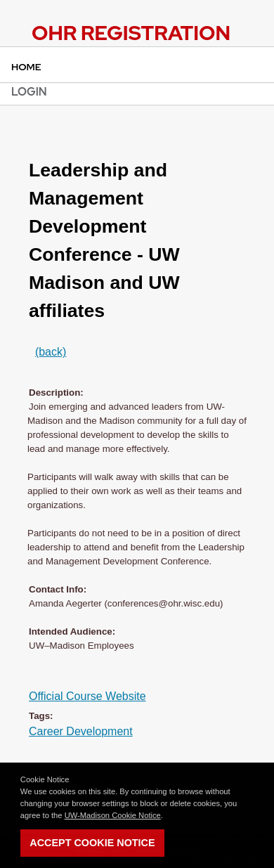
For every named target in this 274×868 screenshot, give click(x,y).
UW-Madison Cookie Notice (113, 815)
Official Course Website (87, 696)
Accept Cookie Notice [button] (92, 843)
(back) (51, 352)
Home (26, 67)
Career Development (81, 731)
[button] (167, 816)
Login (29, 92)
